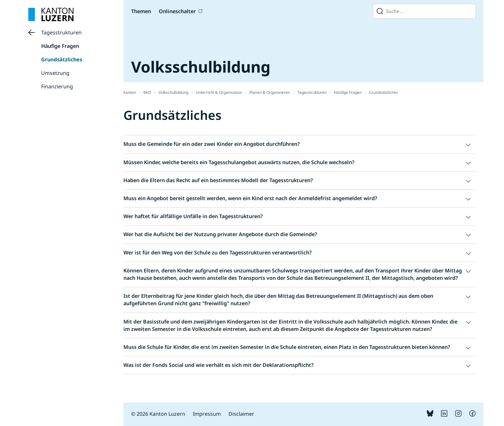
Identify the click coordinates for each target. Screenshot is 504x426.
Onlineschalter (177, 11)
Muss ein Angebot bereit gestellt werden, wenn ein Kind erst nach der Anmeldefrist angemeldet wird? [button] (250, 198)
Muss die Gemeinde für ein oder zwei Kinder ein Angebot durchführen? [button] (212, 144)
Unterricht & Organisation (219, 92)
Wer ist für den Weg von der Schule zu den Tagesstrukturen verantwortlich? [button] (217, 253)
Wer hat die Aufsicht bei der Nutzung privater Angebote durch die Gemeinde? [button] (220, 234)
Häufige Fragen (60, 46)
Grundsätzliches (62, 59)
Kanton (130, 92)
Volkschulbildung (173, 92)
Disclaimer (241, 414)
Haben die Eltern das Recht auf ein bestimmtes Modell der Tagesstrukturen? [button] (218, 180)
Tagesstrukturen (61, 32)
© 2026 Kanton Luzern (158, 414)
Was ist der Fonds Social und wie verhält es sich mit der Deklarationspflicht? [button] (218, 365)
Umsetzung (55, 73)
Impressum (207, 414)
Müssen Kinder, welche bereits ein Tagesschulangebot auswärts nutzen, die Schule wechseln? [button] (239, 162)
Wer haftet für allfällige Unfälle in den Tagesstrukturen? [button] (193, 216)
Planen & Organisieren (270, 92)
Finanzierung (57, 86)
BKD (147, 92)
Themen (141, 11)
